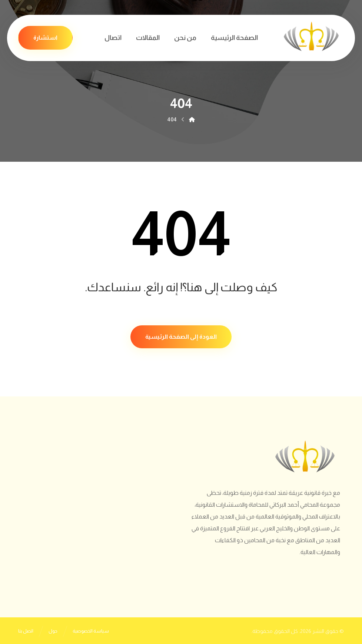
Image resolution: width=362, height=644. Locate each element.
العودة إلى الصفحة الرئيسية (181, 337)
